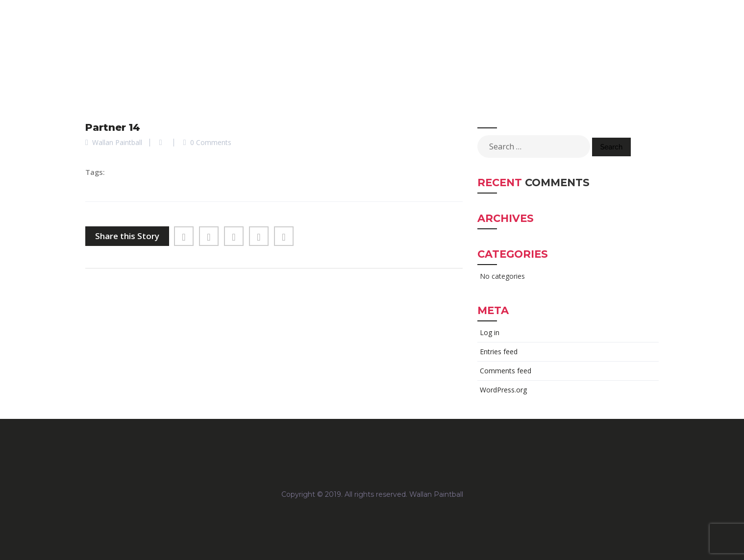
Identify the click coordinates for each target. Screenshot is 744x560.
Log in (490, 332)
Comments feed (506, 371)
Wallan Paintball (436, 494)
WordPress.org (503, 390)
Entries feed (499, 352)
